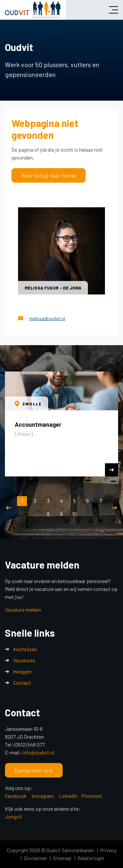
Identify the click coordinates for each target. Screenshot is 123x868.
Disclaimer (35, 858)
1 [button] (22, 501)
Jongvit (13, 817)
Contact (22, 683)
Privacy (108, 850)
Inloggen (22, 671)
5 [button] (74, 501)
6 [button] (88, 501)
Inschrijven (25, 649)
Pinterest (92, 796)
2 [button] (35, 501)
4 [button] (61, 501)
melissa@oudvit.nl (47, 318)
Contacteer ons (34, 770)
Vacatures (24, 660)
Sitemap (62, 858)
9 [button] (61, 514)
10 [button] (74, 514)
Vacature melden (23, 610)
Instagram (43, 796)
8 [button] (48, 514)
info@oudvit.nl (38, 752)
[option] (61, 424)
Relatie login (91, 858)
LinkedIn (68, 796)
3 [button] (48, 501)
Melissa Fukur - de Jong (53, 288)
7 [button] (101, 501)
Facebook (16, 796)
